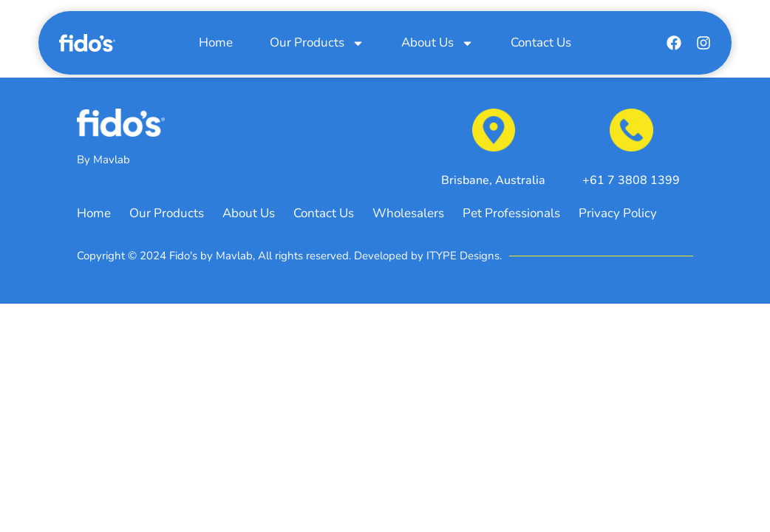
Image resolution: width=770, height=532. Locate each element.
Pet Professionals (511, 214)
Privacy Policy (618, 214)
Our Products (317, 43)
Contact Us (541, 42)
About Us (437, 43)
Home (216, 42)
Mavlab (112, 160)
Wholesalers (408, 214)
